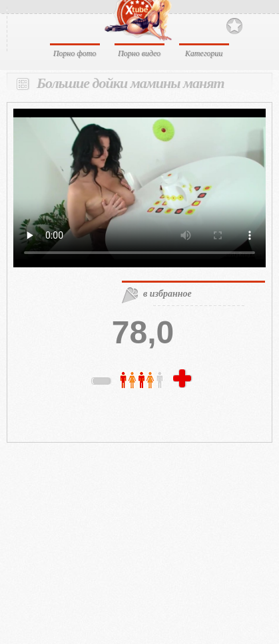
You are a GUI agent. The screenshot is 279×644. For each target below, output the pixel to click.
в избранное (167, 294)
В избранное (234, 26)
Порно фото (75, 53)
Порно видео (139, 53)
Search (257, 25)
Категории (204, 53)
